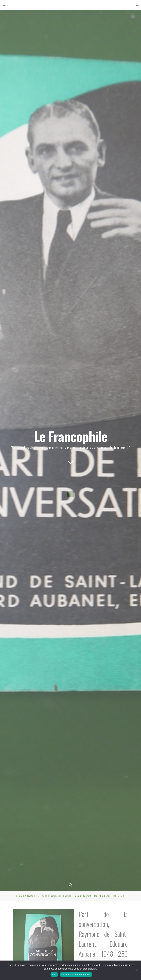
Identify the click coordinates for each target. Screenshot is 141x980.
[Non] (136, 970)
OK (54, 975)
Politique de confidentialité (76, 975)
